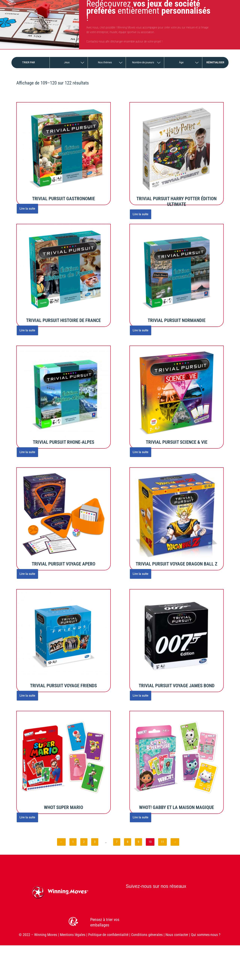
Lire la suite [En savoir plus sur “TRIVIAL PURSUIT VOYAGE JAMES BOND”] (141, 696)
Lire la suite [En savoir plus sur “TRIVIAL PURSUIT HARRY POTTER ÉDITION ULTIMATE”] (141, 214)
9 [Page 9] (138, 842)
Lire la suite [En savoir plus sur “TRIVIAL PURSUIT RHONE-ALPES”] (27, 452)
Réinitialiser (215, 62)
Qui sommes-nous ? (206, 935)
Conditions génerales (147, 935)
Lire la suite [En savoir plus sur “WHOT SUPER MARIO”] (27, 817)
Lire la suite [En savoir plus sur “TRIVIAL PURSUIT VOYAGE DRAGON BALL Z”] (141, 574)
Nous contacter (177, 935)
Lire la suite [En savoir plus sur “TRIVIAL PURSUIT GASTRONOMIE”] (27, 209)
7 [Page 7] (117, 842)
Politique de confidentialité (108, 935)
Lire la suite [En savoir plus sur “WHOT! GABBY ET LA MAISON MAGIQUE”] (141, 817)
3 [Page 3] (95, 842)
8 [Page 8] (128, 842)
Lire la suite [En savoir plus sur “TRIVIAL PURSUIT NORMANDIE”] (141, 330)
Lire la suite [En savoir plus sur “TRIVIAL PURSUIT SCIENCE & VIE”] (141, 452)
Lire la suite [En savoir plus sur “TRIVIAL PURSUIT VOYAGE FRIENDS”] (27, 696)
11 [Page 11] (163, 842)
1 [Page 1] (73, 842)
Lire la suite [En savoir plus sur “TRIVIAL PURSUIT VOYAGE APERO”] (27, 574)
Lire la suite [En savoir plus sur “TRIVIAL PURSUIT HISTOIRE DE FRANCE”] (27, 330)
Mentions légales (73, 935)
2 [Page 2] (84, 842)
